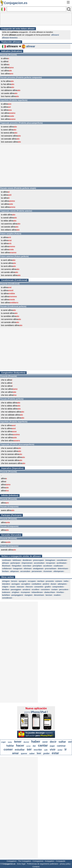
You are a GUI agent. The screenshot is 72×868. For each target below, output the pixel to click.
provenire (50, 581)
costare (54, 589)
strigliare (15, 592)
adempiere (62, 584)
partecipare (15, 563)
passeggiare (16, 589)
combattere (36, 584)
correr (28, 746)
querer (24, 753)
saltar (62, 742)
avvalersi (26, 589)
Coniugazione (38, 861)
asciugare (16, 584)
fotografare (17, 566)
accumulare (25, 571)
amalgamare (38, 569)
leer (39, 753)
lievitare (5, 571)
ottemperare (59, 571)
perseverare (37, 571)
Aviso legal (21, 864)
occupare (32, 581)
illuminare (6, 566)
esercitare (27, 566)
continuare (7, 560)
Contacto (36, 867)
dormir (26, 742)
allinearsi (55, 35)
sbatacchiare (50, 592)
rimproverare (27, 563)
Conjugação (61, 861)
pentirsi (46, 584)
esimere (59, 581)
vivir (53, 750)
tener (18, 742)
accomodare (39, 563)
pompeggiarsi (17, 595)
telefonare (17, 560)
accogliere (26, 584)
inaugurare (18, 569)
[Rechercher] (37, 9)
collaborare (7, 569)
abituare (5, 563)
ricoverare (48, 571)
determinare (63, 569)
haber (36, 742)
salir (46, 750)
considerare (62, 560)
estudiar (20, 750)
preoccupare (38, 560)
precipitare (37, 566)
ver (70, 742)
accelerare (48, 566)
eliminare (28, 569)
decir (53, 742)
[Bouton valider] (69, 9)
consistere (45, 589)
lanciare (49, 595)
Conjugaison (12, 861)
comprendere (58, 587)
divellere (6, 589)
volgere (5, 587)
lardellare (6, 595)
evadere (57, 595)
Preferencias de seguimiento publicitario (43, 864)
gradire (48, 587)
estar (55, 753)
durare (53, 584)
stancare (20, 587)
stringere (6, 581)
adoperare (15, 571)
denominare (39, 595)
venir (45, 742)
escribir (38, 750)
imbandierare (37, 592)
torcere (14, 581)
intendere (6, 584)
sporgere (22, 581)
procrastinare (51, 569)
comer (8, 749)
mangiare (28, 595)
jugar (52, 746)
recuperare (51, 563)
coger (3, 742)
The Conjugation (25, 861)
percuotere (64, 589)
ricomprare (25, 592)
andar (60, 750)
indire (66, 581)
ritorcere (29, 587)
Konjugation (50, 861)
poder (47, 753)
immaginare (50, 560)
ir (66, 749)
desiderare (27, 560)
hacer (20, 745)
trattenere (6, 592)
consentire (39, 587)
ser (29, 749)
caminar (61, 746)
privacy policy (65, 864)
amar (15, 753)
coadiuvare (58, 566)
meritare (41, 581)
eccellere (36, 589)
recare (12, 587)
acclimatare (61, 563)
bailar (10, 742)
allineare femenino (10, 38)
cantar (43, 745)
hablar (10, 746)
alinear (31, 46)
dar (34, 746)
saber (32, 753)
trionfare (60, 592)
